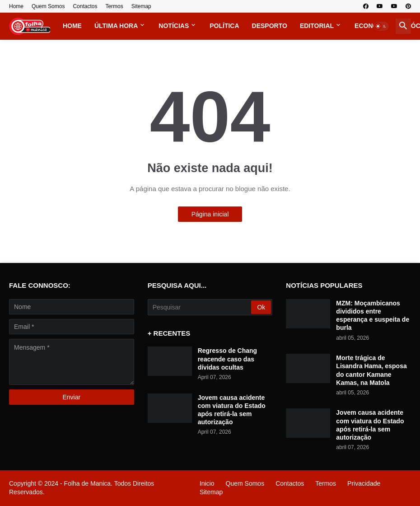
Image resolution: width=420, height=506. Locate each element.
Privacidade (364, 483)
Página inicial (210, 214)
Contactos (85, 6)
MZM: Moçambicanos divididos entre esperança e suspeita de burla (373, 316)
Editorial (317, 26)
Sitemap (141, 6)
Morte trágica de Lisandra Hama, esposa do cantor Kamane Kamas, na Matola (371, 370)
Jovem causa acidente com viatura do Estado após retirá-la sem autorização (232, 410)
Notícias (174, 26)
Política (224, 26)
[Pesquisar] (200, 307)
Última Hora (116, 26)
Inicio (207, 483)
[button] (381, 26)
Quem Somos (48, 6)
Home (16, 6)
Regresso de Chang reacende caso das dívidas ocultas (227, 359)
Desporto (270, 26)
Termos (114, 6)
